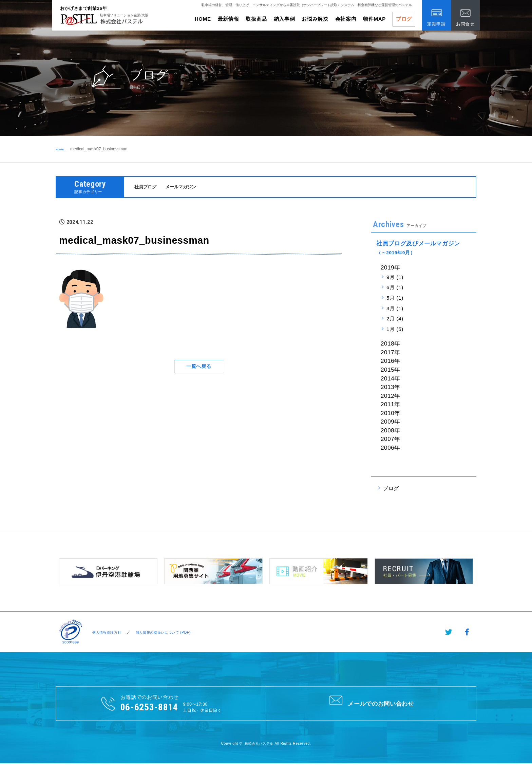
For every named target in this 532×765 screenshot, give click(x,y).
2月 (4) (395, 320)
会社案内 (346, 19)
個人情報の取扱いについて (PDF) (171, 633)
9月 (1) (395, 278)
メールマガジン (186, 187)
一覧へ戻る (198, 367)
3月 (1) (395, 309)
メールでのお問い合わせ (371, 704)
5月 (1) (395, 299)
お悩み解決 (315, 19)
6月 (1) (395, 288)
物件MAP (374, 19)
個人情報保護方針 (106, 633)
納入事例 (284, 19)
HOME (203, 19)
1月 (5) (395, 330)
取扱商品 (256, 19)
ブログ (404, 19)
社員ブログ (147, 187)
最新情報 (229, 19)
